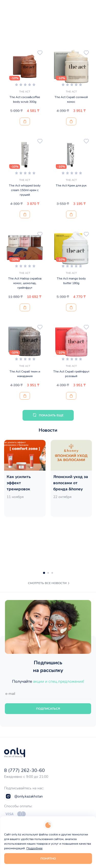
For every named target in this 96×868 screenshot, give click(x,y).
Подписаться (48, 709)
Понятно (48, 859)
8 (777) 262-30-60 (24, 770)
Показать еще (48, 415)
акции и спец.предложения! (59, 681)
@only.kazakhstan (23, 796)
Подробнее (34, 848)
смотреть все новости (49, 583)
